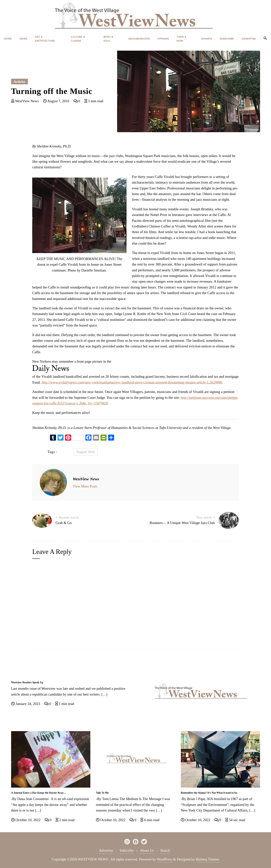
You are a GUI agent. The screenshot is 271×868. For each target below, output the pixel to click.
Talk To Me (102, 793)
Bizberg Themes (207, 859)
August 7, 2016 (57, 101)
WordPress (165, 859)
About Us (147, 850)
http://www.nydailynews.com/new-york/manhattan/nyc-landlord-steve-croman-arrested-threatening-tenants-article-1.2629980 (132, 382)
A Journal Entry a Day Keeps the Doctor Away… (39, 793)
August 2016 (86, 452)
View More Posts (85, 486)
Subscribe (126, 850)
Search (165, 850)
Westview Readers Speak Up (27, 682)
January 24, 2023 (26, 704)
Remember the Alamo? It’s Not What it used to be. (209, 793)
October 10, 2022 (26, 820)
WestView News (25, 101)
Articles (20, 82)
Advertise (106, 850)
